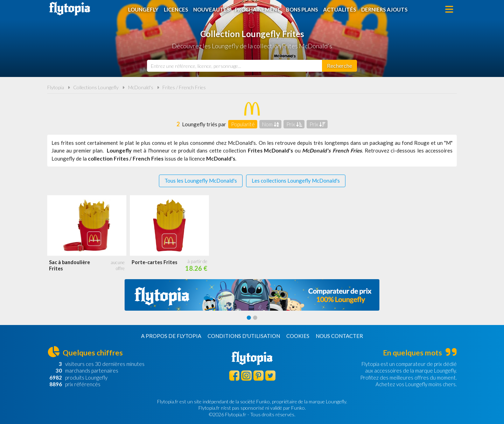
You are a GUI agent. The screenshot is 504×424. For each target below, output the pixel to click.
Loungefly (143, 9)
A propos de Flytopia (171, 336)
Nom (271, 124)
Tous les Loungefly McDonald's (201, 181)
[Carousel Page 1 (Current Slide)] (249, 318)
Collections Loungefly (96, 87)
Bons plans (302, 9)
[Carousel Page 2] (255, 318)
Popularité (243, 124)
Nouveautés (211, 9)
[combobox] (234, 66)
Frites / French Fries (184, 87)
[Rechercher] (339, 66)
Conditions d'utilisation (244, 336)
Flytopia (70, 9)
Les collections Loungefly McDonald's (296, 181)
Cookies (298, 336)
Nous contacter (339, 336)
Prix (294, 124)
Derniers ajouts (384, 9)
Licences (176, 9)
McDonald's (141, 87)
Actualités (339, 9)
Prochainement (258, 9)
